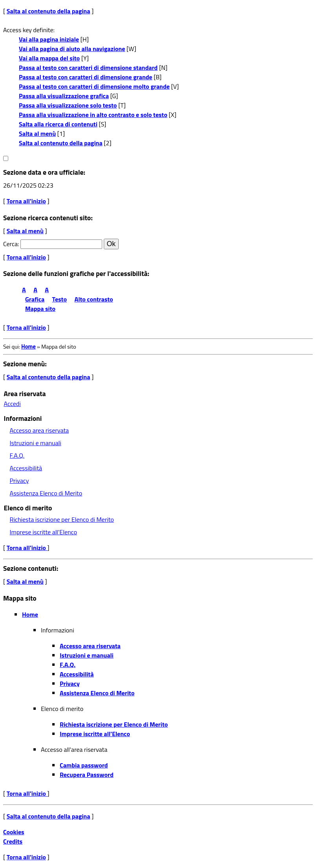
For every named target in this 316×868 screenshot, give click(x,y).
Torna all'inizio (26, 201)
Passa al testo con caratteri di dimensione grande (86, 77)
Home (28, 347)
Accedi (12, 404)
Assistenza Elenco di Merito (46, 493)
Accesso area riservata (39, 430)
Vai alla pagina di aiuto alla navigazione (72, 49)
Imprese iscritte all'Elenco (43, 532)
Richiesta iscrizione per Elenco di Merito (62, 519)
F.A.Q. (17, 455)
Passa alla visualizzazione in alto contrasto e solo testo (93, 115)
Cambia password (84, 765)
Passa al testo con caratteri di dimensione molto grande (94, 86)
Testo (60, 299)
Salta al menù (37, 133)
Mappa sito (40, 309)
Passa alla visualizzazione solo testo (68, 105)
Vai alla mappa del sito (49, 58)
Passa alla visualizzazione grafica (64, 96)
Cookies (14, 832)
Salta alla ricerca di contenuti (58, 124)
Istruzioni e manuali (36, 443)
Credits (13, 841)
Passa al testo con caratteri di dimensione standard (88, 68)
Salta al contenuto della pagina (49, 11)
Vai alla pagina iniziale (49, 39)
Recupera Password (87, 775)
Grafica (35, 299)
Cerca (10, 244)
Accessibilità (26, 468)
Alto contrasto (94, 299)
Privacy (19, 481)
